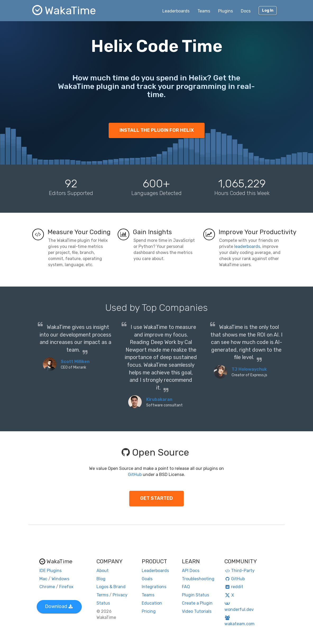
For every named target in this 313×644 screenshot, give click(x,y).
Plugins (225, 11)
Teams (204, 11)
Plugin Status (195, 595)
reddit (234, 587)
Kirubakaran (159, 399)
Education (152, 603)
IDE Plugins (50, 571)
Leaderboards (176, 11)
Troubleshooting (198, 579)
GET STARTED (156, 498)
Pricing (149, 611)
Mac (43, 579)
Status (103, 603)
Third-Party (240, 571)
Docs (246, 11)
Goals (147, 579)
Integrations (154, 587)
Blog (101, 579)
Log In (268, 10)
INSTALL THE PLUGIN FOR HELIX (157, 130)
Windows (60, 579)
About (103, 571)
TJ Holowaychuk (249, 369)
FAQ (186, 587)
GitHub (135, 475)
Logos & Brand (111, 587)
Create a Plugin (197, 603)
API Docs (191, 571)
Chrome (47, 587)
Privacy (120, 595)
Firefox (66, 587)
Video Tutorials (197, 611)
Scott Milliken (75, 362)
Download (59, 606)
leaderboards (247, 246)
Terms (102, 595)
